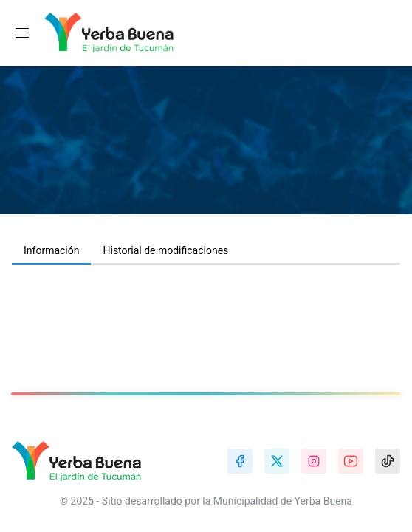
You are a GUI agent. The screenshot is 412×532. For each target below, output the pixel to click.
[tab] (51, 251)
